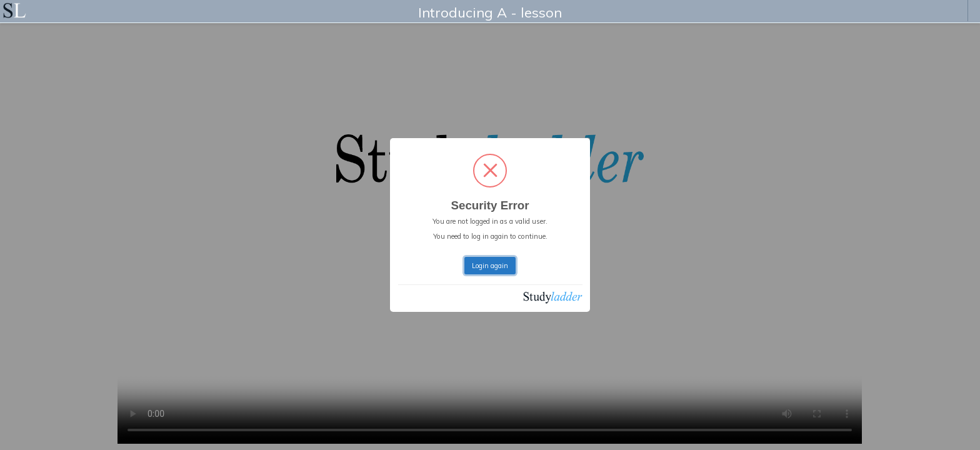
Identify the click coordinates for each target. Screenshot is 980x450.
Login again (490, 266)
